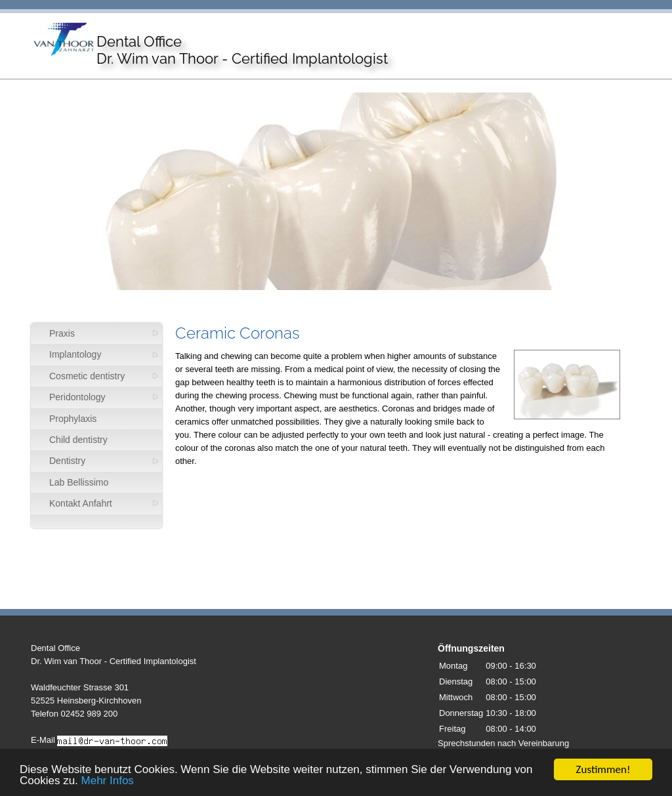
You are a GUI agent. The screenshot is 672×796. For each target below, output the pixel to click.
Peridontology (77, 397)
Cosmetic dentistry (87, 376)
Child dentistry (78, 440)
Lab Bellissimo (79, 482)
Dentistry (67, 461)
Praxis (62, 333)
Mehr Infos (108, 781)
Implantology (75, 354)
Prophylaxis (73, 419)
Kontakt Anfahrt (81, 503)
